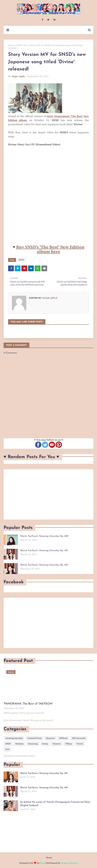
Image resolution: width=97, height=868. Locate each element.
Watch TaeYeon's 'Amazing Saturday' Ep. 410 (44, 550)
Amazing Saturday (14, 738)
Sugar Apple (18, 76)
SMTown (63, 738)
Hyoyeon (50, 738)
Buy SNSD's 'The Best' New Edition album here (50, 250)
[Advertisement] (48, 494)
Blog (42, 863)
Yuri (7, 749)
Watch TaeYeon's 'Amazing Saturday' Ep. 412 (44, 773)
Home (11, 45)
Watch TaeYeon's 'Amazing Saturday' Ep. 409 (44, 536)
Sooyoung (33, 744)
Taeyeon (57, 744)
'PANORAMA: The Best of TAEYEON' (28, 704)
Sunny (45, 744)
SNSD (19, 45)
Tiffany (69, 744)
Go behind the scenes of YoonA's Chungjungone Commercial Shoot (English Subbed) (55, 804)
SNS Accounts (79, 738)
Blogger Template (69, 863)
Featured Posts (34, 738)
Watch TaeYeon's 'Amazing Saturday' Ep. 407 (44, 565)
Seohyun (19, 744)
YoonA (80, 744)
